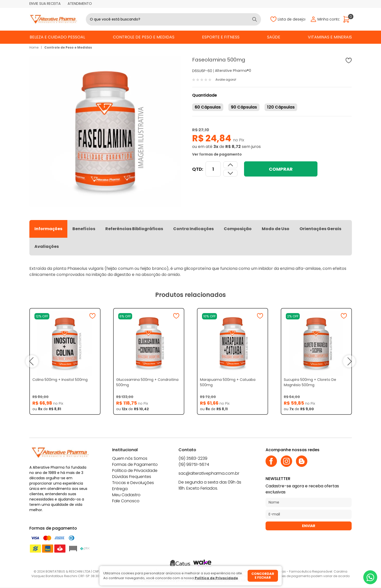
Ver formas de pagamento (217, 154)
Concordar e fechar (263, 576)
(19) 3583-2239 (193, 458)
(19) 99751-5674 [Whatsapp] (194, 464)
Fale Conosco (126, 501)
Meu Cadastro (126, 495)
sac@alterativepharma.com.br (209, 473)
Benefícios (84, 229)
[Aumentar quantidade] (230, 173)
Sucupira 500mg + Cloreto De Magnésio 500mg (310, 382)
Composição (238, 229)
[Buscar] (255, 19)
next (349, 361)
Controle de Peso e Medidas (144, 37)
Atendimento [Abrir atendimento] (80, 4)
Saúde (274, 37)
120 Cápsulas (281, 107)
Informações (48, 229)
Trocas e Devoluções (133, 483)
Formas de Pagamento (135, 464)
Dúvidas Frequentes (132, 477)
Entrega (120, 489)
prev (32, 361)
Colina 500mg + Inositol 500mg (60, 380)
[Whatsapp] (370, 577)
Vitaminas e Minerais (330, 37)
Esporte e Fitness (221, 37)
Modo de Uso (276, 229)
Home (34, 47)
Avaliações (47, 246)
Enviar (309, 526)
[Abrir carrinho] (348, 19)
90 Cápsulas (244, 107)
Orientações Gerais (320, 229)
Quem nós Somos (130, 458)
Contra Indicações (193, 229)
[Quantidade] (213, 169)
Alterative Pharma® (232, 71)
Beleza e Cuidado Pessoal (57, 37)
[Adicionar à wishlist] (349, 60)
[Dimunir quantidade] (230, 165)
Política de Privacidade (135, 471)
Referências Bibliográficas (134, 229)
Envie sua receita (45, 4)
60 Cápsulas (208, 107)
